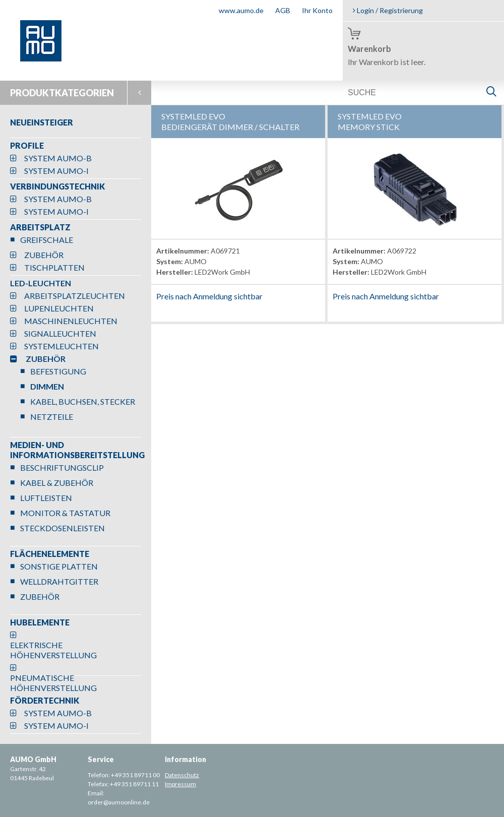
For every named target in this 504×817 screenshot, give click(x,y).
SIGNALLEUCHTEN (60, 333)
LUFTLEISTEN (46, 498)
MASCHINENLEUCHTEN (71, 321)
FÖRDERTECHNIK (45, 700)
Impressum (180, 784)
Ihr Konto (317, 10)
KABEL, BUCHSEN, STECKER (83, 401)
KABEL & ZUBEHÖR (57, 483)
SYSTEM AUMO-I (56, 171)
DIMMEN (47, 386)
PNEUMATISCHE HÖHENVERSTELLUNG (53, 683)
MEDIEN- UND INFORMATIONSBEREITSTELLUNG (77, 450)
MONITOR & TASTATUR (65, 513)
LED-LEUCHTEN (41, 283)
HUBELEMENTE (40, 622)
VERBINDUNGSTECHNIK (57, 186)
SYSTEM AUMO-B (58, 158)
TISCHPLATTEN (54, 267)
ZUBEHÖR (44, 255)
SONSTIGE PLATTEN (59, 566)
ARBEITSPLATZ (40, 227)
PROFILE (27, 145)
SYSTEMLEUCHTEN (61, 346)
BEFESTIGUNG (58, 371)
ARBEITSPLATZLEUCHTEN (75, 296)
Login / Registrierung (388, 10)
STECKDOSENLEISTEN (62, 528)
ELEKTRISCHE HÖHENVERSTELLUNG (53, 650)
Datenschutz (182, 775)
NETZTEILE (52, 417)
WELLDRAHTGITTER (59, 581)
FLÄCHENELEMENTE (50, 554)
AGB (283, 10)
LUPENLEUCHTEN (59, 308)
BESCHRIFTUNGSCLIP (62, 467)
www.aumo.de (241, 10)
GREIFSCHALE (47, 240)
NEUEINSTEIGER (42, 122)
